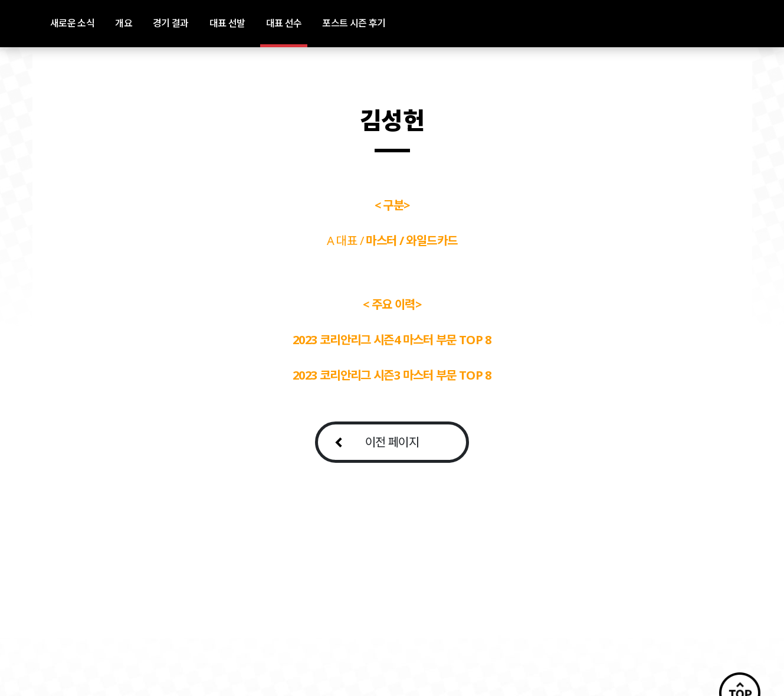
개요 (124, 23)
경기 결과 (171, 23)
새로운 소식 (72, 23)
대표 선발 (227, 23)
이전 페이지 (392, 442)
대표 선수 (284, 23)
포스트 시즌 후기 (354, 23)
